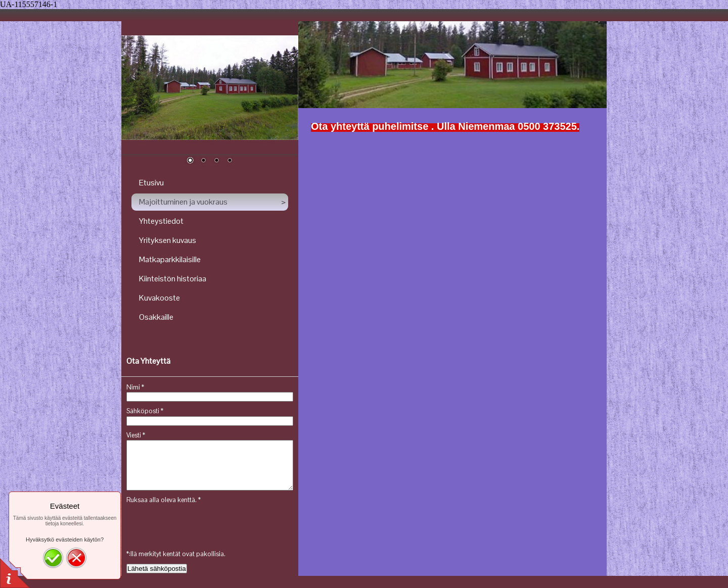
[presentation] (203, 525)
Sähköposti (145, 411)
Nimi (135, 387)
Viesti (136, 435)
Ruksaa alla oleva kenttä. (164, 500)
